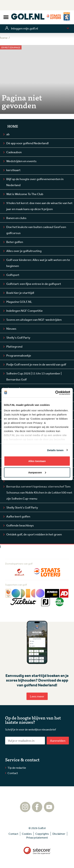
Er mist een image (11, 47)
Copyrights (42, 834)
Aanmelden (58, 740)
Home (13, 126)
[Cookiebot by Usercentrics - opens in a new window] (55, 393)
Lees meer (37, 696)
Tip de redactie (17, 768)
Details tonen (55, 450)
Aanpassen (37, 472)
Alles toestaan (37, 461)
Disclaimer (59, 834)
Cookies (27, 834)
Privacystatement (37, 837)
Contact (13, 773)
